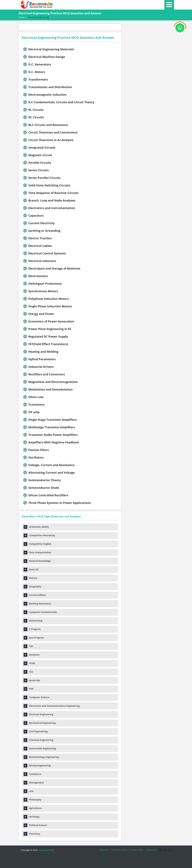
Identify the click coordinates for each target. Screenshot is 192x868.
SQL (29, 646)
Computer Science (36, 697)
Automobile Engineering (40, 748)
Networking (33, 621)
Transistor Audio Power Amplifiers (50, 435)
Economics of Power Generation (48, 321)
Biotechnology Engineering (41, 757)
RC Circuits (33, 117)
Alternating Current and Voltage (49, 473)
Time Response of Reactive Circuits (50, 193)
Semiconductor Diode (41, 488)
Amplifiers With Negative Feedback (51, 442)
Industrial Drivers (38, 367)
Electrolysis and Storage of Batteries (51, 268)
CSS (28, 672)
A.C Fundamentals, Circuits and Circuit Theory (58, 102)
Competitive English (38, 544)
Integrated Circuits (39, 147)
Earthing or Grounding (42, 231)
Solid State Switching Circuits (46, 185)
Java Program (34, 638)
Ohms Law (33, 397)
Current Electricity (39, 223)
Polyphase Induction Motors (46, 299)
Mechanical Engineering (40, 723)
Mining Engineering (37, 765)
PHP (29, 689)
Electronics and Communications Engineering (52, 706)
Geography (32, 586)
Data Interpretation (37, 552)
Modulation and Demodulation (48, 389)
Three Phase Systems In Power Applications (57, 503)
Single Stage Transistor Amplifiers (50, 420)
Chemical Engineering (38, 740)
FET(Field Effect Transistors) (45, 344)
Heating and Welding (40, 352)
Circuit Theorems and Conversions (50, 132)
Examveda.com (46, 850)
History (30, 578)
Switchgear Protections (42, 284)
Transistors (33, 404)
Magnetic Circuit (37, 155)
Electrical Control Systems (44, 253)
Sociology (32, 817)
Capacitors (33, 216)
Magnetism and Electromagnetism (50, 382)
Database (32, 655)
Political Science (35, 825)
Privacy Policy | (138, 850)
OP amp (31, 412)
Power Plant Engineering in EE (47, 329)
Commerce (32, 774)
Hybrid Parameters (39, 359)
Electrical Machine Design (44, 57)
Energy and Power (38, 314)
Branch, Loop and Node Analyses (49, 200)
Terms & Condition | (120, 850)
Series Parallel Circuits (42, 178)
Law (29, 791)
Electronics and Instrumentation (49, 208)
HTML (30, 663)
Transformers (35, 79)
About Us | (105, 850)
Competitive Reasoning (39, 535)
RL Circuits (33, 110)
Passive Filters (36, 450)
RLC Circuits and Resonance (45, 125)
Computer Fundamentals (40, 612)
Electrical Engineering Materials (48, 49)
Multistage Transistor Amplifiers (49, 427)
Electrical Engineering (38, 714)
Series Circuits (36, 170)
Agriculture (33, 808)
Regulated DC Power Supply (45, 336)
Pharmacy (32, 834)
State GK (31, 569)
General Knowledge (37, 561)
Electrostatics (35, 276)
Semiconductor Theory (42, 480)
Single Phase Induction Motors (47, 306)
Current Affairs (35, 595)
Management (34, 783)
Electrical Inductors (39, 261)
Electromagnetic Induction (45, 95)
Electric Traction (37, 238)
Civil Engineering (36, 731)
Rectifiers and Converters (44, 374)
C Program (32, 629)
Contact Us (151, 850)
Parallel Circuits (37, 163)
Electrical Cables (37, 246)
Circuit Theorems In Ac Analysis (48, 140)
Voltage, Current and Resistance (49, 465)
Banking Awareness (37, 604)
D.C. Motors (34, 72)
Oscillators (33, 457)
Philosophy (33, 800)
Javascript (32, 680)
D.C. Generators (37, 64)
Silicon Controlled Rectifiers (45, 495)
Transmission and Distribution (47, 87)
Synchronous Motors (40, 291)
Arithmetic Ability (36, 527)
